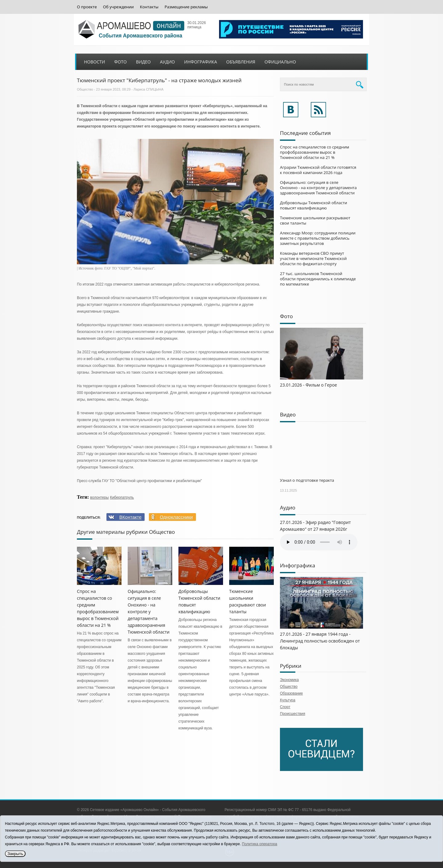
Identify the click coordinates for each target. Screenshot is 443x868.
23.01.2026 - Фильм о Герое (308, 385)
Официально (280, 62)
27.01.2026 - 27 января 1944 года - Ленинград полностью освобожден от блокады (320, 641)
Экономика (289, 680)
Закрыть (15, 854)
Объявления (241, 62)
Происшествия (293, 714)
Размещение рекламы (186, 7)
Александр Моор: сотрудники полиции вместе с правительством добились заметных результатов (318, 238)
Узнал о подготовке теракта (307, 480)
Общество (85, 89)
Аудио (168, 62)
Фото (120, 62)
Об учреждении (118, 7)
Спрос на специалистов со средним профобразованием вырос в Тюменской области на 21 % (315, 152)
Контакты (149, 7)
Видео (143, 62)
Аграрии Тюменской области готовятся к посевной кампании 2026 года (318, 170)
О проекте (87, 7)
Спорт (285, 707)
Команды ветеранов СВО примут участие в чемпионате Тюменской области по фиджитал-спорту (313, 258)
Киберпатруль (122, 497)
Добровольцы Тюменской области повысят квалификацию (313, 205)
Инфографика (201, 62)
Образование (291, 693)
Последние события (305, 133)
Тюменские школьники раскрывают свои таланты (315, 220)
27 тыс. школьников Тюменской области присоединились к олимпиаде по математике (318, 279)
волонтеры (99, 497)
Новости (94, 62)
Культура (288, 700)
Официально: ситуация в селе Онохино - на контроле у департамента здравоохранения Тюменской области (149, 612)
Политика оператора (259, 844)
